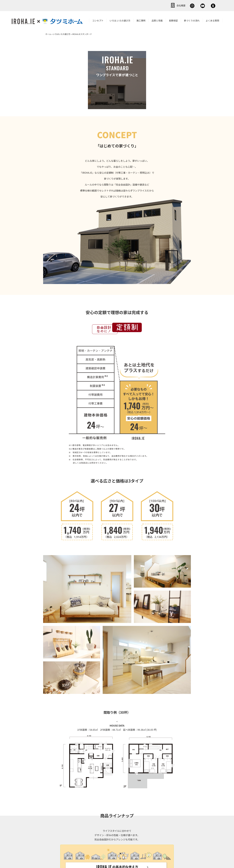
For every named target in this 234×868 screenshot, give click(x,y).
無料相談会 (165, 5)
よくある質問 (213, 20)
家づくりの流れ (192, 20)
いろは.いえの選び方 (120, 20)
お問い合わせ (207, 5)
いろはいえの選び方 (62, 33)
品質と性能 (157, 20)
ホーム (48, 33)
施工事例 (141, 20)
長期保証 (173, 20)
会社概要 (144, 5)
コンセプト (98, 20)
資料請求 (185, 5)
